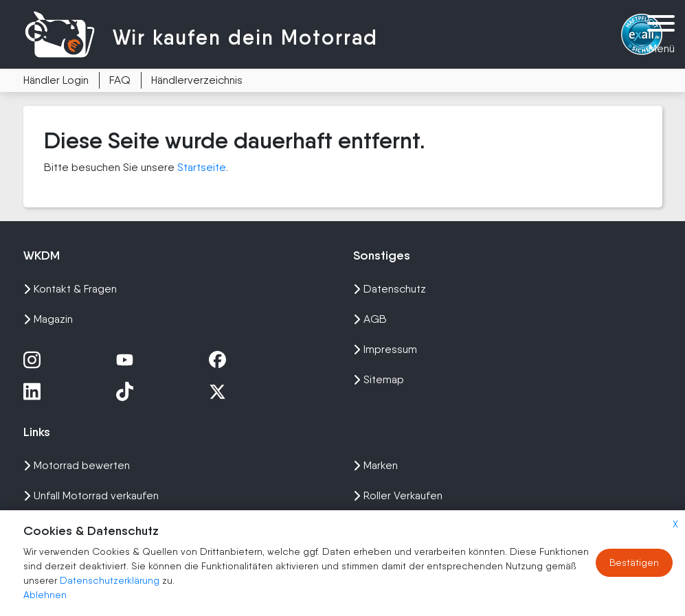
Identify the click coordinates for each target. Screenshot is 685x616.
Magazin (48, 319)
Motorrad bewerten (77, 465)
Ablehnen (45, 595)
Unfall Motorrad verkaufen (91, 495)
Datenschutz (390, 289)
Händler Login (56, 80)
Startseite (202, 167)
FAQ (120, 80)
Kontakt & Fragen (70, 289)
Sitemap (379, 379)
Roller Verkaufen (398, 495)
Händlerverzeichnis (197, 80)
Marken (375, 465)
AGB (370, 319)
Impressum (385, 349)
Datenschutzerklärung (111, 580)
